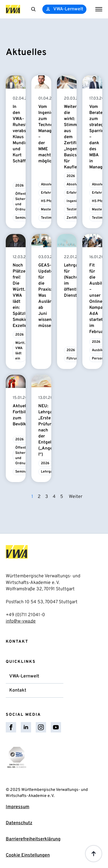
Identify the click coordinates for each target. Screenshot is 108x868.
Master (47, 210)
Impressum (18, 807)
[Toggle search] (33, 9)
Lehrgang (49, 472)
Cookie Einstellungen (28, 855)
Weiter (76, 497)
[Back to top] (94, 854)
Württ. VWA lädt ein (20, 351)
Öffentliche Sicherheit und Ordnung (24, 202)
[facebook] (11, 727)
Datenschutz (19, 823)
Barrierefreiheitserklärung (33, 839)
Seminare (23, 218)
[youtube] (56, 727)
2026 (19, 186)
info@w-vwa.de (21, 621)
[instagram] (41, 727)
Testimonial (50, 218)
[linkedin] (26, 727)
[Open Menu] (99, 9)
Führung (73, 359)
